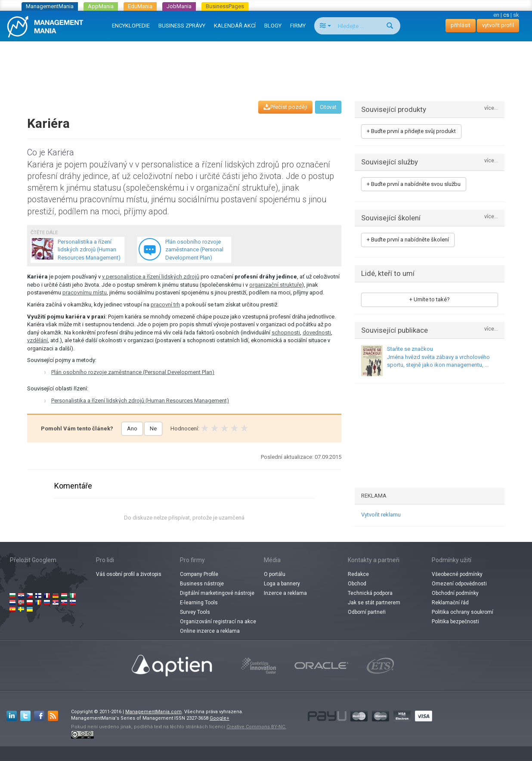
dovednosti (317, 333)
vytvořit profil (498, 25)
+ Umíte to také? (430, 299)
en (496, 15)
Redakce (358, 574)
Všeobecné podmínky (457, 574)
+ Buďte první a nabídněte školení (408, 240)
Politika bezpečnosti (455, 622)
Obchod (357, 584)
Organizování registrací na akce (218, 622)
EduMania (140, 6)
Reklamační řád (450, 603)
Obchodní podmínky (455, 593)
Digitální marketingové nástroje (217, 593)
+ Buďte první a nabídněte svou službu (414, 184)
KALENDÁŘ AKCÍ (235, 26)
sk (516, 15)
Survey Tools (195, 612)
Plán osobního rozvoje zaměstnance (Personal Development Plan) (133, 372)
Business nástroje (202, 584)
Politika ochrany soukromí (462, 612)
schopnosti (286, 333)
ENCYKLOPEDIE (131, 26)
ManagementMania (50, 6)
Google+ (220, 718)
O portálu (275, 574)
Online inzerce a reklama (210, 631)
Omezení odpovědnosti (459, 584)
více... (491, 108)
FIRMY (298, 26)
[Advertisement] (266, 63)
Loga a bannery (282, 584)
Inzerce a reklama (285, 593)
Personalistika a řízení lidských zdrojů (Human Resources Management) (140, 401)
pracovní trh (165, 305)
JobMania (179, 6)
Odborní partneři (367, 612)
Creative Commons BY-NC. (256, 727)
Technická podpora (370, 593)
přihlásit (461, 25)
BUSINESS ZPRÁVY (182, 26)
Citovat (328, 107)
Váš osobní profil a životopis (129, 574)
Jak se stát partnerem (374, 603)
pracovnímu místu (85, 292)
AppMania (101, 6)
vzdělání (37, 340)
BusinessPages (225, 6)
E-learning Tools (199, 603)
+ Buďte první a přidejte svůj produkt (411, 131)
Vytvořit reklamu (381, 515)
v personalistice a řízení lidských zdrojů (151, 277)
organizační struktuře (275, 285)
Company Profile (199, 574)
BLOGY (273, 26)
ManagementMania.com (153, 712)
